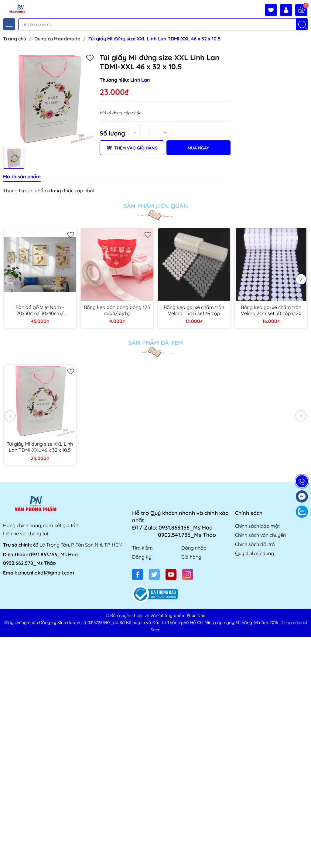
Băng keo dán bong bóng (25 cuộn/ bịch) (117, 310)
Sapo (155, 630)
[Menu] (9, 24)
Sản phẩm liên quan (156, 206)
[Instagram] (188, 575)
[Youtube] (171, 575)
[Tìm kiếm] (302, 24)
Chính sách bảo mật (257, 526)
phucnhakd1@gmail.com (46, 573)
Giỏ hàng (191, 557)
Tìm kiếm (142, 548)
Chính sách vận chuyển (260, 535)
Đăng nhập (194, 548)
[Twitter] (154, 575)
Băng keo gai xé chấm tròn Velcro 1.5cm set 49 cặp (194, 310)
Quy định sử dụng (255, 553)
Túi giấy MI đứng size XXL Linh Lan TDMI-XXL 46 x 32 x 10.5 (40, 447)
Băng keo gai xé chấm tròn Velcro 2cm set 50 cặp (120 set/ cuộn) (271, 310)
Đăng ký (142, 557)
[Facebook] (138, 575)
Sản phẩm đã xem (155, 343)
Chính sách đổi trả (255, 544)
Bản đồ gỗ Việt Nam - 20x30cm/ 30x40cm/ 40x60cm (40, 310)
